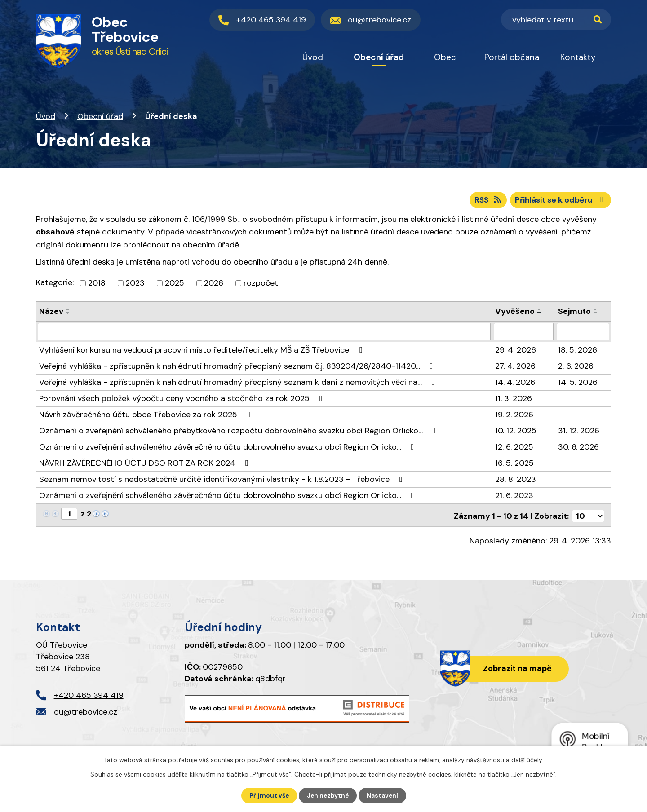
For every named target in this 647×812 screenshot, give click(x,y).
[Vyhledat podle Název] (264, 333)
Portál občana (512, 57)
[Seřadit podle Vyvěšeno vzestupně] (540, 311)
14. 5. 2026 (578, 383)
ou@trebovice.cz (86, 711)
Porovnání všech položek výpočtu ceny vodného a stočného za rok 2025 (183, 399)
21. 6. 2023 (514, 496)
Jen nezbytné (328, 795)
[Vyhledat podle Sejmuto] (583, 333)
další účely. (527, 759)
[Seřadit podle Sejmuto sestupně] (596, 314)
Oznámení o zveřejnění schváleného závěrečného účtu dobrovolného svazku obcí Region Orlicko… (228, 448)
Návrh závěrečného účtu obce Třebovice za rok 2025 (146, 415)
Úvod (46, 116)
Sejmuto (574, 313)
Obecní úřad (100, 116)
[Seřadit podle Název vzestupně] (68, 311)
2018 (97, 284)
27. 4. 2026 (515, 367)
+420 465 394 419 (89, 694)
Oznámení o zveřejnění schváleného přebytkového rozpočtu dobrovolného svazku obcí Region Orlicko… (239, 432)
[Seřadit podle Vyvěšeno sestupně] (540, 314)
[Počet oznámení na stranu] (588, 515)
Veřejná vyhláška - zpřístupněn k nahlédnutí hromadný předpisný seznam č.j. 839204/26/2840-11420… (238, 367)
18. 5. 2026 (578, 351)
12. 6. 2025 (514, 448)
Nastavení (383, 795)
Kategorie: (55, 284)
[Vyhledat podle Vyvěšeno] (524, 333)
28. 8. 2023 (516, 480)
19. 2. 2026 (514, 415)
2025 (175, 284)
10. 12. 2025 (516, 432)
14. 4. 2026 (515, 383)
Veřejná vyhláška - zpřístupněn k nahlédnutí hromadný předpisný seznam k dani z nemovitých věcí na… (239, 383)
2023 (135, 284)
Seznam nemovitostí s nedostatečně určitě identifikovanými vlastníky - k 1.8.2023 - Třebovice (223, 480)
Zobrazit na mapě (516, 668)
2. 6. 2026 (576, 367)
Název (51, 313)
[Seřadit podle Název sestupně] (68, 314)
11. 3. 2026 (514, 399)
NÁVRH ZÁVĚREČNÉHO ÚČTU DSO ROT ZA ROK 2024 (146, 464)
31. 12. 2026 (579, 432)
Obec (445, 57)
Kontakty (578, 57)
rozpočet (261, 284)
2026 (214, 284)
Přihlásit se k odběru (559, 201)
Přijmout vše (268, 795)
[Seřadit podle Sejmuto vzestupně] (596, 311)
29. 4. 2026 (516, 351)
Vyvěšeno (515, 313)
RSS (484, 201)
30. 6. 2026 (578, 448)
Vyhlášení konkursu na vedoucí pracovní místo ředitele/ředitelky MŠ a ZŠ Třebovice (202, 351)
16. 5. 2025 (514, 464)
